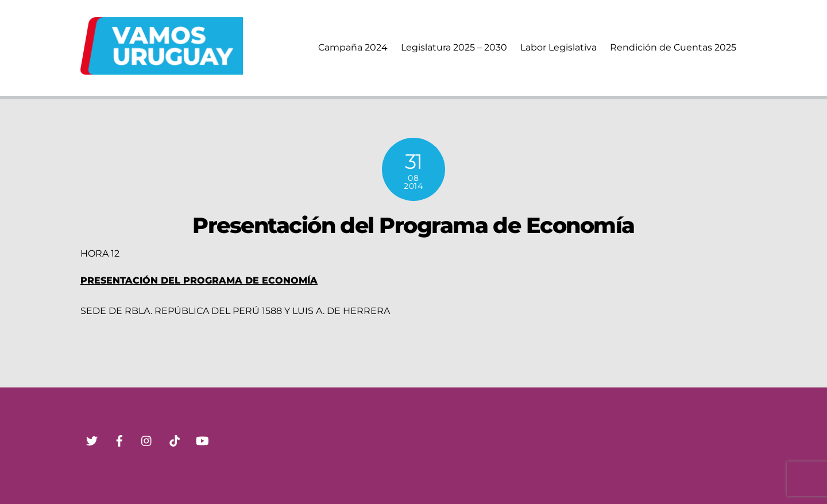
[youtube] (202, 440)
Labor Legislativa (559, 47)
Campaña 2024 (353, 47)
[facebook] (119, 440)
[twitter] (92, 440)
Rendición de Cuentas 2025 (673, 47)
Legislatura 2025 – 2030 (454, 47)
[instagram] (147, 440)
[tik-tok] (175, 440)
